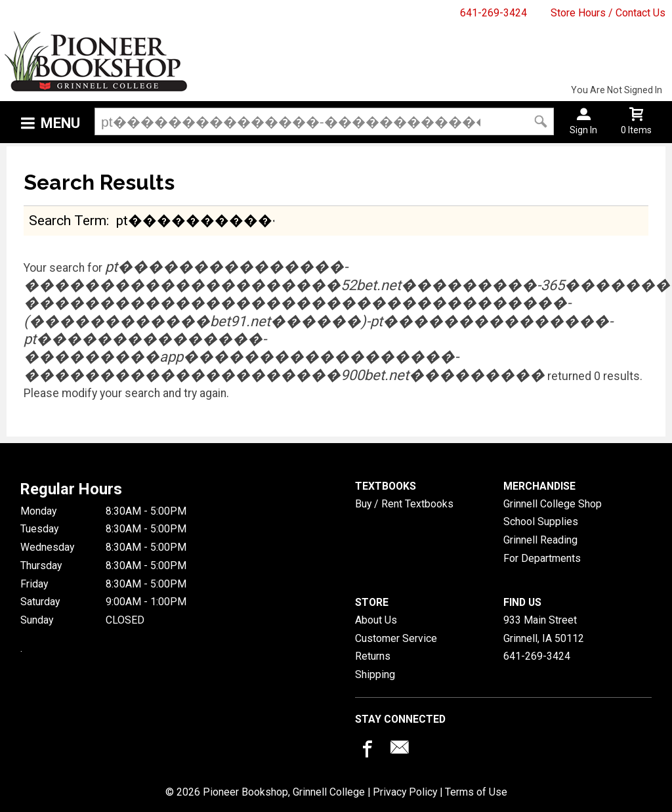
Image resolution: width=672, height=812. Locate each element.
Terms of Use (476, 792)
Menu (60, 123)
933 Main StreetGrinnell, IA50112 (544, 629)
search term (68, 220)
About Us (376, 620)
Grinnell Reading (540, 540)
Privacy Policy (405, 792)
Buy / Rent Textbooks (404, 504)
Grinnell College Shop (553, 504)
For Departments (542, 558)
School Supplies (541, 522)
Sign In (583, 130)
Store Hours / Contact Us (608, 13)
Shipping (375, 674)
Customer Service (396, 638)
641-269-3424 (493, 13)
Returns (373, 656)
